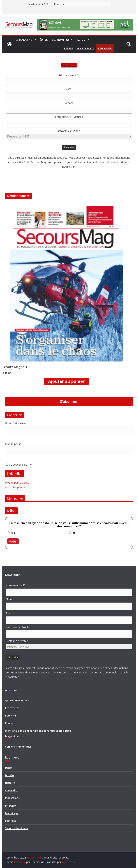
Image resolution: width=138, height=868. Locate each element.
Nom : (69, 89)
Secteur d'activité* (69, 131)
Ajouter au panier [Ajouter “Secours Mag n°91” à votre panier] (66, 381)
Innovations (12, 798)
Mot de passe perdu (17, 483)
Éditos (44, 40)
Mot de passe (13, 444)
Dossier (10, 775)
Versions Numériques (18, 747)
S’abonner (105, 48)
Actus (81, 40)
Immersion (12, 790)
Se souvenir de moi (19, 465)
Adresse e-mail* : (69, 75)
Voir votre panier (15, 487)
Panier (68, 48)
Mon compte (85, 48)
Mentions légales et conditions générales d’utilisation (38, 731)
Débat (9, 768)
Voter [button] (13, 541)
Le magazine (24, 40)
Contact (10, 723)
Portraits (11, 821)
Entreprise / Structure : (69, 117)
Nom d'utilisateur (16, 423)
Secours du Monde (17, 828)
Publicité (10, 716)
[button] (34, 40)
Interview (11, 806)
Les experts (12, 708)
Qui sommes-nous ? (17, 700)
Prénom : (69, 103)
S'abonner (69, 401)
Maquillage (12, 813)
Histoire (10, 783)
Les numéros (61, 40)
